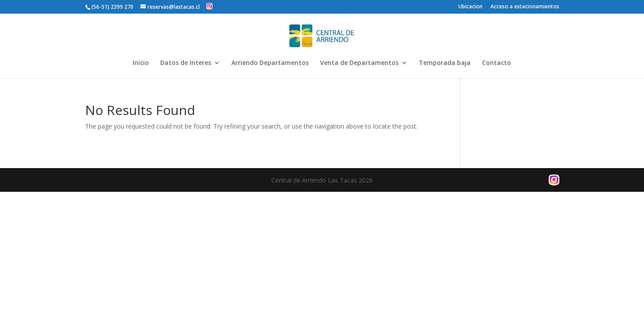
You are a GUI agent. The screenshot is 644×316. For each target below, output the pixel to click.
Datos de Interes (186, 63)
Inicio (141, 63)
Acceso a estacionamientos (525, 7)
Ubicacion (470, 7)
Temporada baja (445, 63)
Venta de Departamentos (359, 63)
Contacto (496, 63)
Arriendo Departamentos (270, 63)
